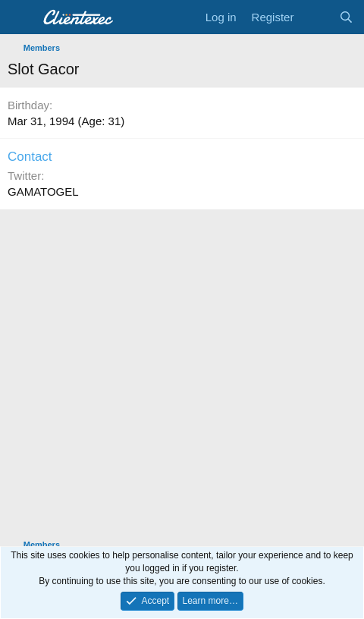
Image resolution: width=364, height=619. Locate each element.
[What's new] (316, 17)
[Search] (346, 17)
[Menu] (21, 17)
